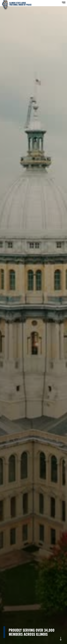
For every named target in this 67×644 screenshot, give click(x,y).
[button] (64, 2)
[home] (16, 4)
